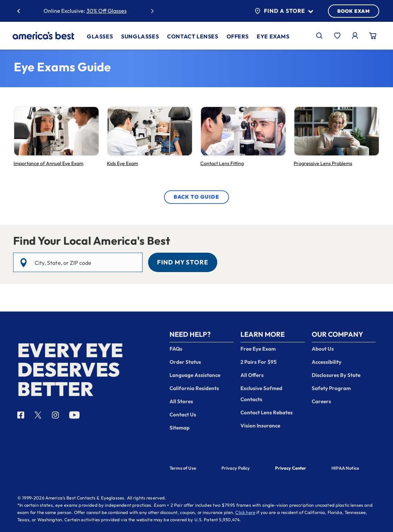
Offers (238, 36)
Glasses (100, 36)
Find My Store (183, 262)
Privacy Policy (236, 468)
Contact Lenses (193, 36)
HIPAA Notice (345, 468)
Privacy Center (291, 469)
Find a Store (284, 11)
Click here (245, 512)
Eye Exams (273, 36)
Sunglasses (140, 36)
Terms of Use (183, 468)
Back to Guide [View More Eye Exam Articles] (196, 197)
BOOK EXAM (354, 11)
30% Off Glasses (107, 11)
